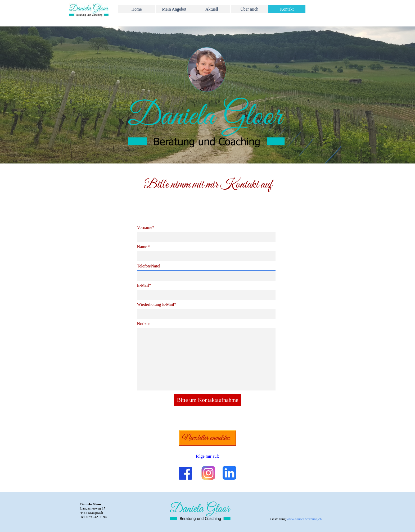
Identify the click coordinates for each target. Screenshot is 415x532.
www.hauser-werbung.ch (304, 519)
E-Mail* (144, 285)
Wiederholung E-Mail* (157, 304)
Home (136, 9)
